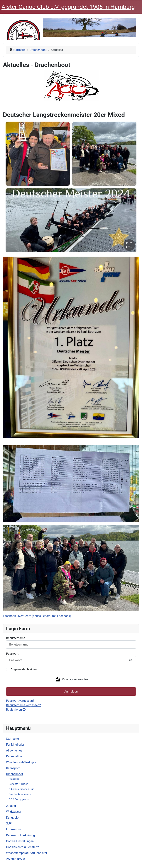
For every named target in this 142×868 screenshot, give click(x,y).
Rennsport (13, 768)
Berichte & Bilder (18, 784)
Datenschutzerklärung (21, 835)
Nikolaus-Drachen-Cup (21, 789)
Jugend (11, 806)
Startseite (12, 739)
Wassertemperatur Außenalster (27, 853)
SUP (9, 823)
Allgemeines (14, 750)
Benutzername (16, 638)
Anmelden (71, 692)
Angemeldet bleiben (24, 669)
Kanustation (14, 756)
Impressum (14, 829)
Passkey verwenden (71, 680)
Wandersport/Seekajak (21, 762)
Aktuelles (14, 779)
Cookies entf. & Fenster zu (23, 847)
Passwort (12, 654)
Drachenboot (15, 774)
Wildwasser (14, 812)
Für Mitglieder (15, 745)
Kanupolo (12, 818)
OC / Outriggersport (20, 799)
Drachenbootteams (20, 794)
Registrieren (16, 710)
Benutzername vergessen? (23, 705)
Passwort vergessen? (20, 701)
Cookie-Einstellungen (20, 841)
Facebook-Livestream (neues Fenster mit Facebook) (37, 616)
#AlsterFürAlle (15, 859)
